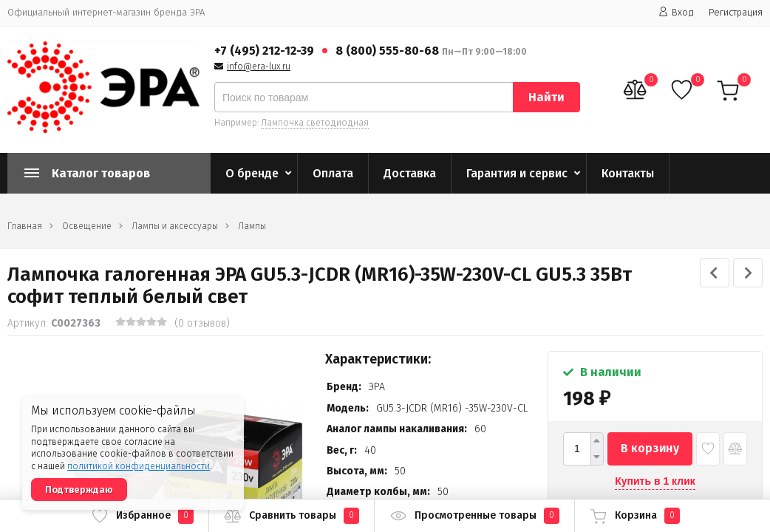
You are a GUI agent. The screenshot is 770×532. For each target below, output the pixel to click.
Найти (546, 97)
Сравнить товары (292, 516)
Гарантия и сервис (517, 173)
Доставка (410, 173)
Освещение (87, 226)
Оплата (333, 173)
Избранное (142, 516)
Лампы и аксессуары (175, 226)
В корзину (650, 448)
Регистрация (736, 12)
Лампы (252, 226)
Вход (676, 12)
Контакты (628, 173)
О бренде (252, 173)
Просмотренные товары (474, 516)
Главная (25, 226)
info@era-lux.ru (259, 66)
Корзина (635, 516)
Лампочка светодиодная (315, 123)
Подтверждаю (79, 490)
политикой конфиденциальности (139, 466)
